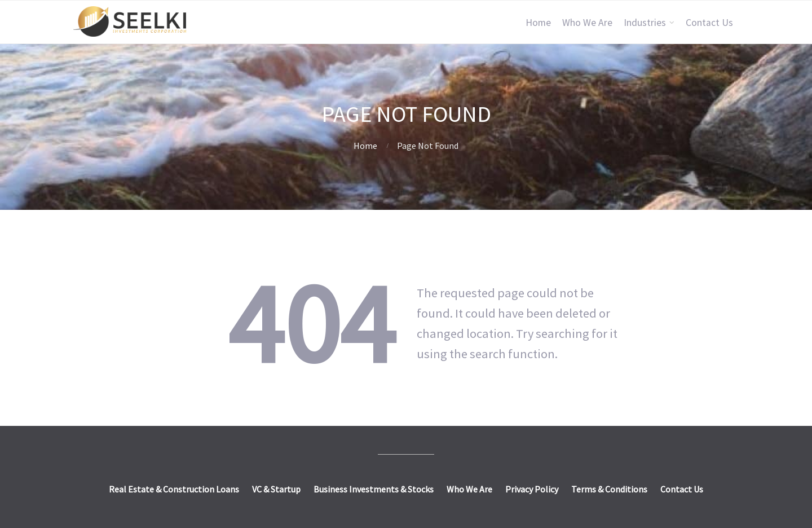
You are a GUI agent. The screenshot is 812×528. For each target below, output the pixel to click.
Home (538, 23)
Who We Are (587, 23)
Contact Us (709, 23)
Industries (645, 23)
